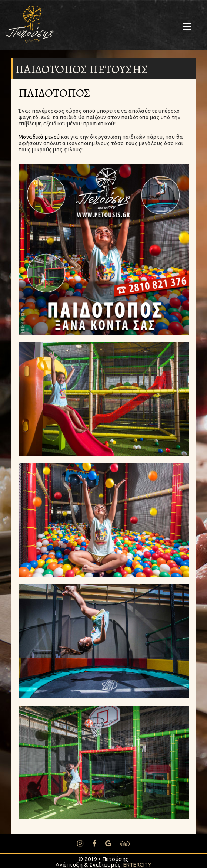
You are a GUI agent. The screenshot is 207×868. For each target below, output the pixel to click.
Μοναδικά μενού (39, 137)
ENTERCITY (138, 865)
